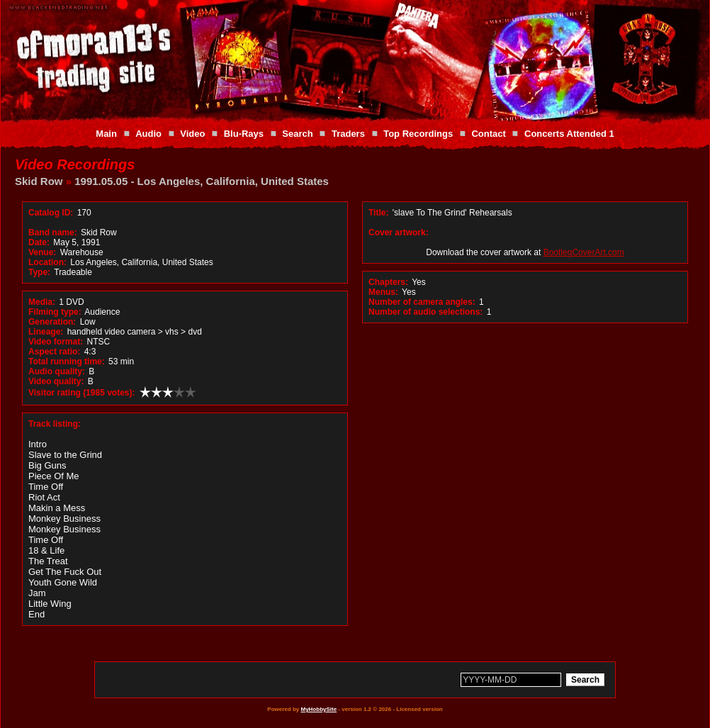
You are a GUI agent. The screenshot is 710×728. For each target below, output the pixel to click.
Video (192, 134)
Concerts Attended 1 (569, 134)
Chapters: (388, 282)
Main (106, 134)
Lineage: (46, 332)
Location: (47, 262)
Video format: (56, 342)
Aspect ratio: (54, 352)
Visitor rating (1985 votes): (82, 393)
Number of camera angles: (422, 302)
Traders (348, 134)
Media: (42, 302)
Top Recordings (418, 134)
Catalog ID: (51, 213)
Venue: (42, 252)
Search (297, 134)
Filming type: (55, 312)
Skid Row (39, 181)
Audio (148, 134)
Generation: (52, 322)
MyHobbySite (319, 709)
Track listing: (55, 424)
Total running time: (67, 362)
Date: (39, 242)
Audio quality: (57, 371)
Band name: (53, 233)
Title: (380, 213)
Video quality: (56, 381)
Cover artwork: (399, 233)
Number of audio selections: (426, 312)
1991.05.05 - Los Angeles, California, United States (202, 181)
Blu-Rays (244, 134)
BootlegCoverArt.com (584, 252)
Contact (488, 134)
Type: (39, 272)
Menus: (383, 292)
